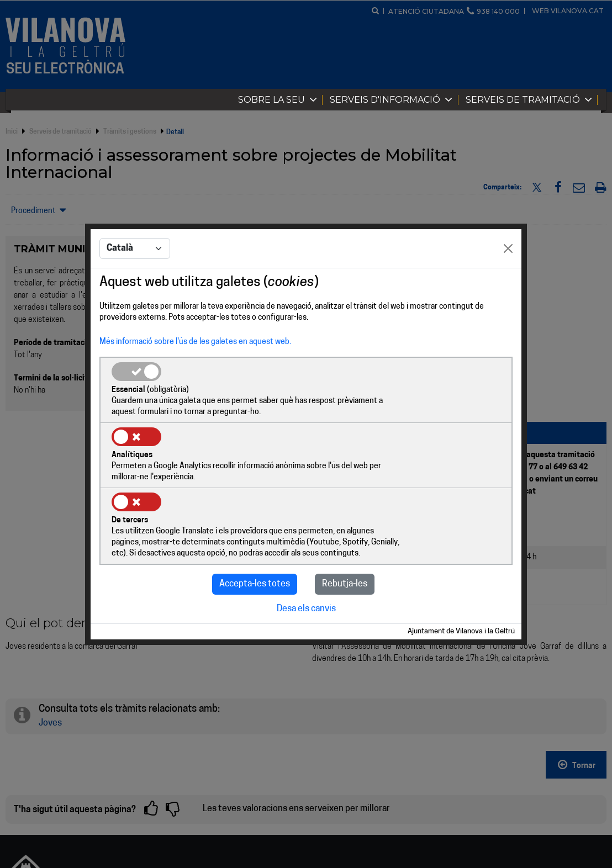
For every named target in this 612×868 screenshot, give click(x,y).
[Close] (508, 282)
